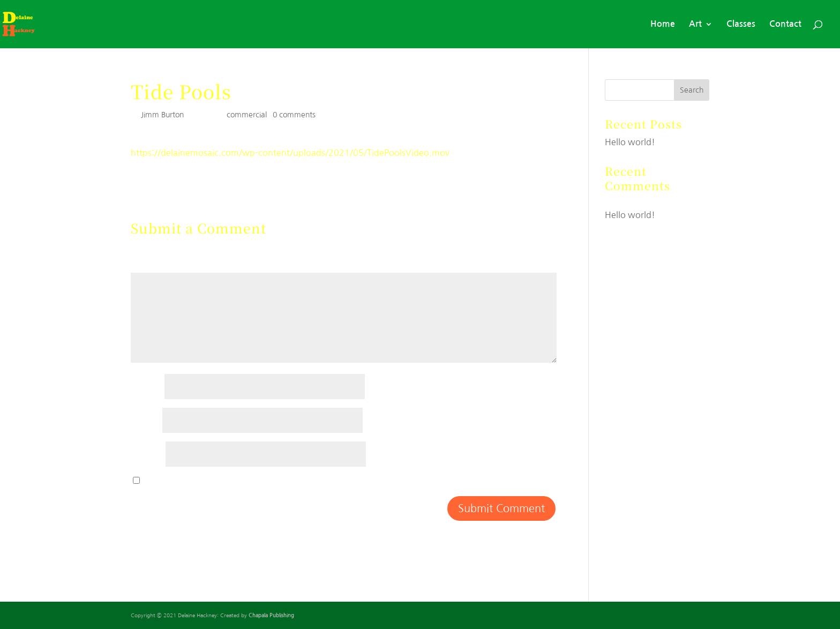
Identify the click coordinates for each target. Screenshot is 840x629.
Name (147, 386)
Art (695, 24)
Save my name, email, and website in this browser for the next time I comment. (303, 481)
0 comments (294, 115)
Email (145, 420)
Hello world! (630, 142)
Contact (785, 24)
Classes (741, 24)
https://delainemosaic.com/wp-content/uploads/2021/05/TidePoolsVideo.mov (290, 153)
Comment (155, 267)
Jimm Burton (162, 115)
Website (147, 454)
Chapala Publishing (271, 615)
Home (663, 24)
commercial (247, 115)
